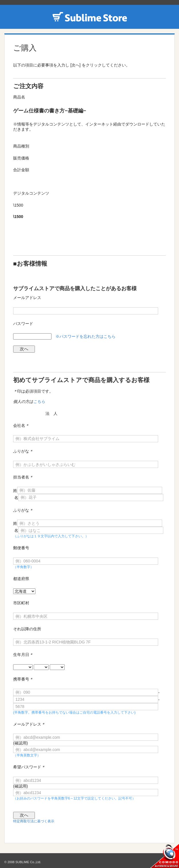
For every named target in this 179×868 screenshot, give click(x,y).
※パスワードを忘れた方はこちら (85, 336)
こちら (39, 401)
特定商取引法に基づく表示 (34, 821)
